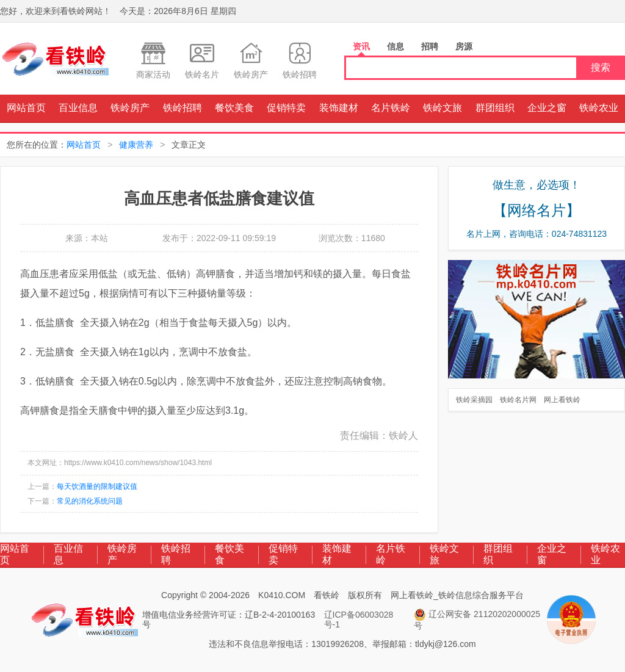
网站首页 (26, 108)
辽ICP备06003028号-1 (359, 620)
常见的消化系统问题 (90, 501)
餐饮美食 (234, 108)
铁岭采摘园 (474, 400)
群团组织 (495, 108)
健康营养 (136, 145)
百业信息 (78, 108)
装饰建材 (339, 108)
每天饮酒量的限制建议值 (97, 486)
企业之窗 (547, 108)
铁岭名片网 (518, 400)
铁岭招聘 (182, 108)
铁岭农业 (599, 108)
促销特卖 (286, 108)
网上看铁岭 (562, 400)
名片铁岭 (391, 108)
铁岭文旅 (443, 108)
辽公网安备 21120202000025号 (477, 620)
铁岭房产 (130, 108)
